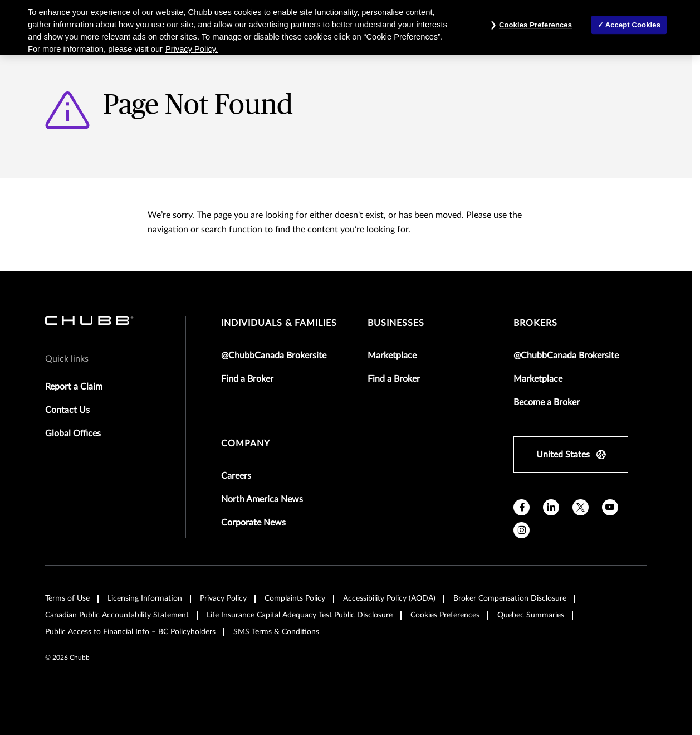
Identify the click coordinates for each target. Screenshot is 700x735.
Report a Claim (74, 387)
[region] (350, 28)
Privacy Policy (223, 598)
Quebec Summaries (531, 615)
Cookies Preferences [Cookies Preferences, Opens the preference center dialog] (535, 25)
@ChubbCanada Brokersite (274, 356)
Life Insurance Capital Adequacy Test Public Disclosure (300, 615)
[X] (581, 507)
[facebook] (522, 507)
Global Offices (73, 434)
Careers (236, 476)
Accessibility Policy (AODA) (389, 598)
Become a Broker (547, 402)
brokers (535, 323)
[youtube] (610, 507)
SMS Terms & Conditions (276, 632)
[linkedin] (551, 507)
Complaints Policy (295, 598)
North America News (262, 499)
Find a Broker (247, 379)
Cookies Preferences (445, 615)
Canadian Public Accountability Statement (117, 615)
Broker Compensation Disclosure (510, 598)
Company (246, 444)
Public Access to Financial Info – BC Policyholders (130, 632)
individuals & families (279, 323)
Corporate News (253, 523)
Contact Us (67, 410)
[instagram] (522, 530)
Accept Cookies (633, 25)
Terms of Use (67, 598)
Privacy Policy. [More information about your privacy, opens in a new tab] (192, 49)
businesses (396, 323)
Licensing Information (145, 598)
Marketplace (392, 356)
